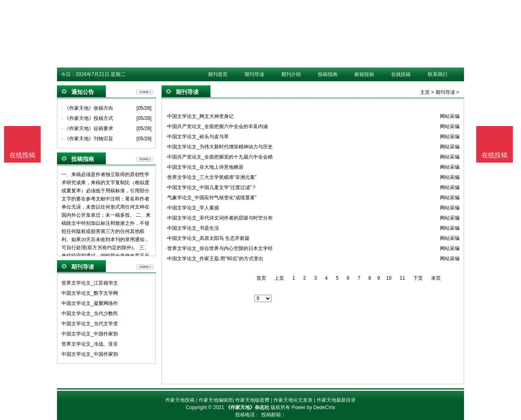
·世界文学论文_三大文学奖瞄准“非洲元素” (211, 177)
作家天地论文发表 (293, 400)
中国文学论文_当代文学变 (90, 324)
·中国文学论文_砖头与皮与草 (197, 137)
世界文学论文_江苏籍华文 (90, 283)
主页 (425, 92)
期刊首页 (218, 74)
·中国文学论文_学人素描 (193, 208)
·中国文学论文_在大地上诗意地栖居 (205, 167)
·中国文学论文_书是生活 (193, 228)
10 (389, 278)
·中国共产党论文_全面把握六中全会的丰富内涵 (217, 126)
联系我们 (438, 74)
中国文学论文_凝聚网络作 (90, 303)
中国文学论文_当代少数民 (90, 313)
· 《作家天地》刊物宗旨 (87, 139)
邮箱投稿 (364, 74)
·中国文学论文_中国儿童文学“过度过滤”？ (211, 187)
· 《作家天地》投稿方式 (87, 118)
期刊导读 (254, 74)
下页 (418, 278)
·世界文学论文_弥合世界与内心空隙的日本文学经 (219, 248)
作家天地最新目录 (336, 400)
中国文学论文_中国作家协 (90, 334)
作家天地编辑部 (216, 400)
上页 (279, 278)
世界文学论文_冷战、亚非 (90, 344)
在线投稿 (401, 74)
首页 (261, 278)
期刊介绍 (291, 74)
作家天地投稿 (180, 400)
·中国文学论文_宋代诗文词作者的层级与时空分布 (219, 218)
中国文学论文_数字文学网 (90, 293)
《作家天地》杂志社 (247, 407)
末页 (436, 278)
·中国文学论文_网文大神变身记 (200, 116)
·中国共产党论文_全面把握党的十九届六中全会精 (219, 157)
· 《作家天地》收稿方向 (87, 108)
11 (402, 278)
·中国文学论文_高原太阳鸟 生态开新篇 (208, 238)
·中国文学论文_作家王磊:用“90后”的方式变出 (215, 259)
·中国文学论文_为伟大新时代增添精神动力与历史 (219, 147)
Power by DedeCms (313, 407)
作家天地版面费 (252, 400)
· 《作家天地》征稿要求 (87, 128)
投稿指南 (328, 74)
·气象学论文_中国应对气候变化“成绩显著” (211, 198)
